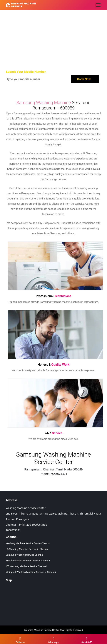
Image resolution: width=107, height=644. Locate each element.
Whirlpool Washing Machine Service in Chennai (31, 572)
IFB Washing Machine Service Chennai (26, 566)
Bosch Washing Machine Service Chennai (28, 561)
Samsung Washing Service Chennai (25, 555)
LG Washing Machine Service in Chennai (27, 549)
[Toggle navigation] (98, 5)
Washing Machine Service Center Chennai (28, 543)
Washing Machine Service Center (42, 630)
